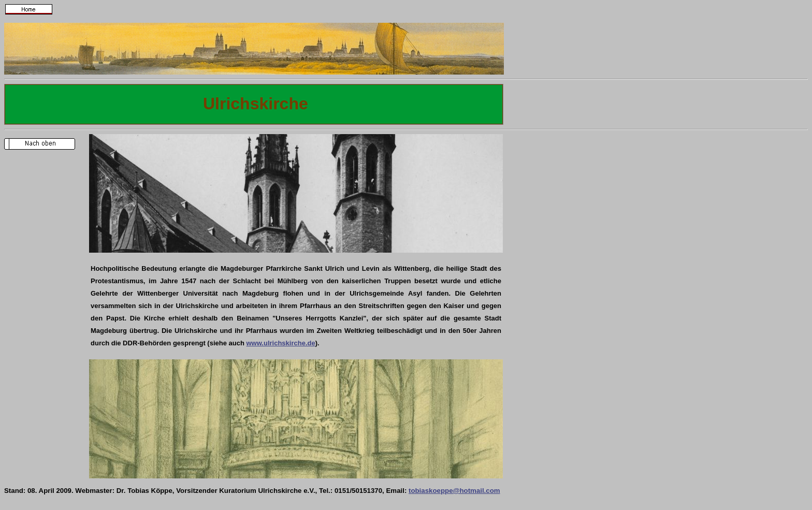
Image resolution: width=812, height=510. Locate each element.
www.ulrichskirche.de (281, 343)
